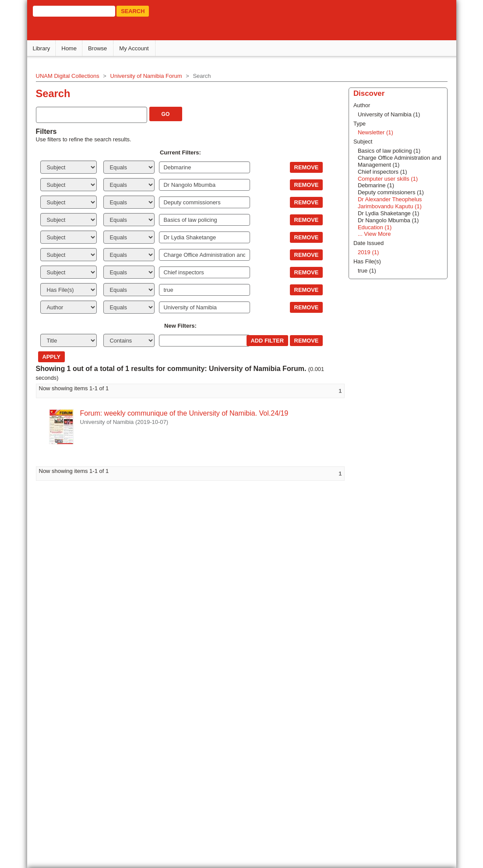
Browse (99, 48)
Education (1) (369, 639)
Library (43, 48)
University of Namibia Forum (148, 76)
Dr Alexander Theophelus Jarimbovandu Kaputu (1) (384, 615)
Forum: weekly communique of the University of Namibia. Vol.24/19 (186, 413)
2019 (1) (363, 664)
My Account (136, 48)
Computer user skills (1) (383, 591)
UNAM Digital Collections (69, 76)
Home (71, 48)
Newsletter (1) (370, 544)
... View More (369, 646)
